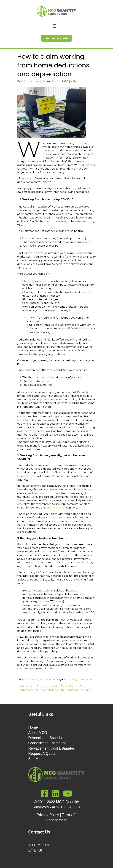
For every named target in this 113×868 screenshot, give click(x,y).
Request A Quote (42, 754)
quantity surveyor (54, 508)
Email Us (35, 850)
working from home (79, 680)
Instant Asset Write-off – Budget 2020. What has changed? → (57, 690)
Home (33, 727)
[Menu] (56, 26)
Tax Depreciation (40, 680)
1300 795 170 (39, 845)
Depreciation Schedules (47, 738)
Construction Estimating (47, 743)
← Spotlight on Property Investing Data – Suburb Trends (53, 686)
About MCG (38, 733)
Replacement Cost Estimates (52, 748)
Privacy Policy (48, 815)
